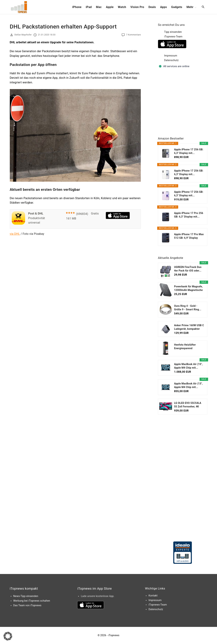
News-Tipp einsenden (26, 596)
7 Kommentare (133, 35)
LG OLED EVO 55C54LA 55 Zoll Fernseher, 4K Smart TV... (188, 405)
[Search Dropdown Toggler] (203, 7)
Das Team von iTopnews (27, 605)
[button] (8, 636)
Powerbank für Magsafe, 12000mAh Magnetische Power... (188, 288)
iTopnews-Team (173, 37)
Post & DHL (36, 214)
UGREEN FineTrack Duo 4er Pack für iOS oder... (188, 269)
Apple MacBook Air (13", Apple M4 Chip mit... (188, 385)
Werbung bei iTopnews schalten (32, 601)
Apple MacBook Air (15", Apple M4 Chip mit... (188, 366)
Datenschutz (171, 60)
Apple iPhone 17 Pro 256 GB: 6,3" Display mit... (189, 215)
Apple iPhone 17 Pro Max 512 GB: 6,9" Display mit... (189, 236)
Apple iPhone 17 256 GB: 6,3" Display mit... (189, 151)
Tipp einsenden (173, 32)
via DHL (15, 234)
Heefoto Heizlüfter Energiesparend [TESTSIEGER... (185, 347)
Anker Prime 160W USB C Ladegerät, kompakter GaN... (189, 327)
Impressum (171, 56)
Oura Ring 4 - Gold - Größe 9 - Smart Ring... (188, 308)
